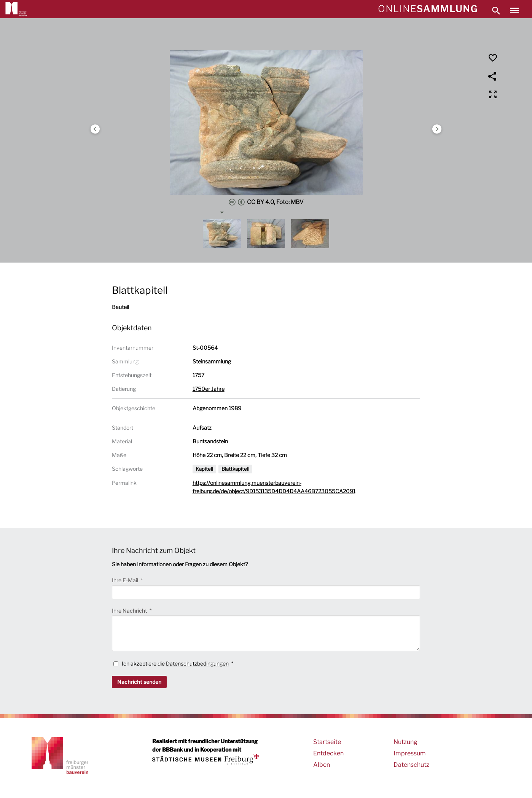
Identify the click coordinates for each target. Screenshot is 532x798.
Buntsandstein (210, 441)
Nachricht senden (139, 682)
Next (437, 129)
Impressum (410, 753)
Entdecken (328, 753)
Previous (95, 129)
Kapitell (204, 469)
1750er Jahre (209, 389)
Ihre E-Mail (126, 580)
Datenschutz (411, 765)
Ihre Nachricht (130, 611)
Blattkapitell (235, 469)
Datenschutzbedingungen (197, 663)
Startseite (327, 742)
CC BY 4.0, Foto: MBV (266, 202)
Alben (322, 765)
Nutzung (405, 742)
